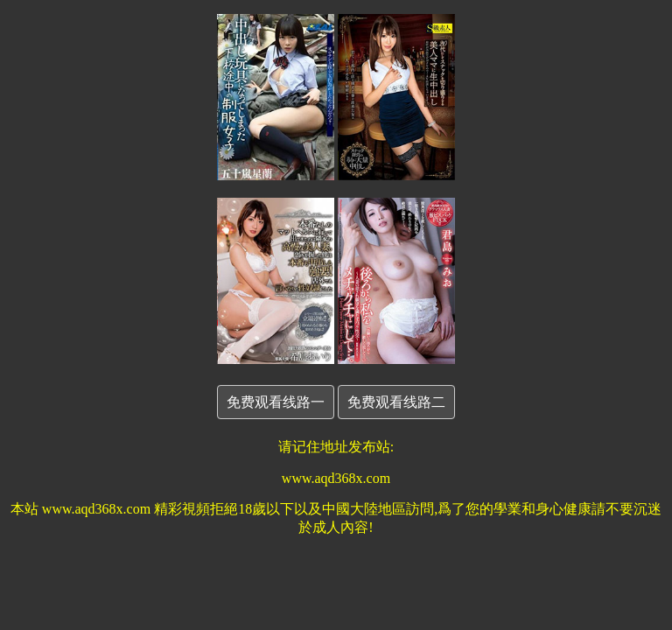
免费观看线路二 (396, 402)
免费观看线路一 (276, 402)
